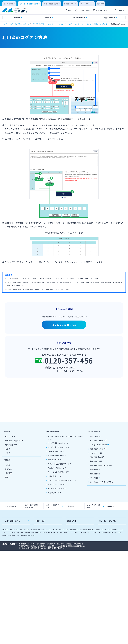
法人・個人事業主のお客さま (20, 24)
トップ (5, 24)
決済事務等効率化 (38, 24)
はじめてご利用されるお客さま (97, 24)
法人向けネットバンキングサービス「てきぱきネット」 (66, 24)
